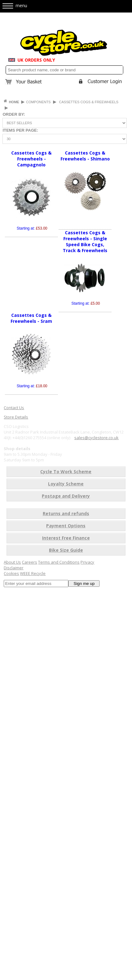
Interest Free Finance (66, 538)
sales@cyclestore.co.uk (96, 438)
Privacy (87, 562)
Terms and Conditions (59, 562)
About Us (12, 562)
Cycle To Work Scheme (66, 472)
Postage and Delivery (66, 496)
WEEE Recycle (33, 573)
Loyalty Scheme (66, 484)
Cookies (11, 573)
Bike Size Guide (66, 550)
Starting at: (32, 228)
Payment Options (66, 526)
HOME (14, 102)
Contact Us (14, 408)
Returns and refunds (66, 513)
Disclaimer (14, 568)
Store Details (16, 417)
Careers (29, 562)
